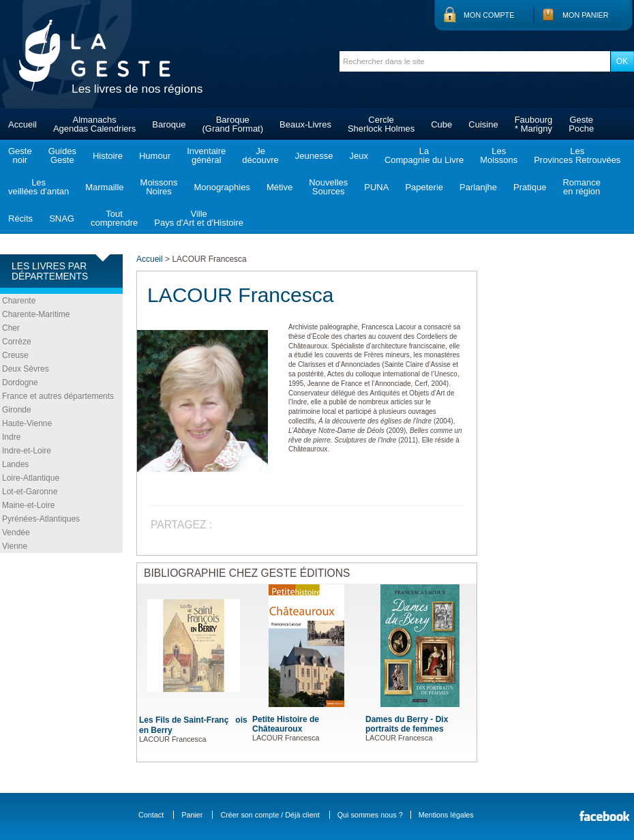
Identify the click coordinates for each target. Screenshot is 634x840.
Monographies (222, 187)
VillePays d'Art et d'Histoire (199, 218)
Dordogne (20, 382)
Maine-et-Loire (28, 505)
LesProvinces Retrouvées (577, 155)
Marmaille (104, 187)
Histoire (108, 156)
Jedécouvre (260, 155)
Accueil (22, 124)
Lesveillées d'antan (39, 187)
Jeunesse (314, 156)
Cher (11, 328)
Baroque (169, 124)
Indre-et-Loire (27, 451)
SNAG (62, 219)
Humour (155, 156)
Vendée (16, 532)
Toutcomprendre (114, 218)
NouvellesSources (328, 187)
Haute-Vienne (27, 423)
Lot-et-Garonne (30, 492)
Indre (11, 437)
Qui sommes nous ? (370, 815)
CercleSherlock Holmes (381, 124)
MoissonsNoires (159, 187)
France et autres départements (58, 396)
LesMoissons (499, 155)
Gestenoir (20, 155)
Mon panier (586, 15)
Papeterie (424, 187)
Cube (441, 124)
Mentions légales (446, 815)
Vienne (15, 546)
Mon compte (489, 15)
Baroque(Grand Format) (232, 124)
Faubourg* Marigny (534, 124)
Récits (20, 219)
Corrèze (17, 342)
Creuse (15, 355)
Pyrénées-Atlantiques (41, 519)
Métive (280, 187)
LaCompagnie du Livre (424, 155)
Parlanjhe (478, 187)
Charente (19, 301)
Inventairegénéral (206, 155)
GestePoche (581, 124)
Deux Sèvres (26, 369)
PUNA (376, 187)
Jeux (358, 156)
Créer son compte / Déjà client (270, 815)
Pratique (530, 187)
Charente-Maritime (36, 314)
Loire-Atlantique (31, 478)
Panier (192, 815)
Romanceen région (582, 187)
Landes (15, 464)
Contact (151, 815)
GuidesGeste (62, 155)
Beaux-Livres (305, 124)
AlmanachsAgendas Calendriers (94, 124)
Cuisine (483, 124)
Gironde (17, 410)
